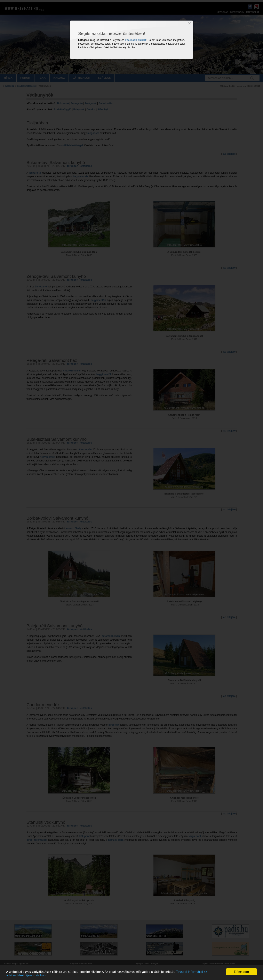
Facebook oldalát (136, 40)
